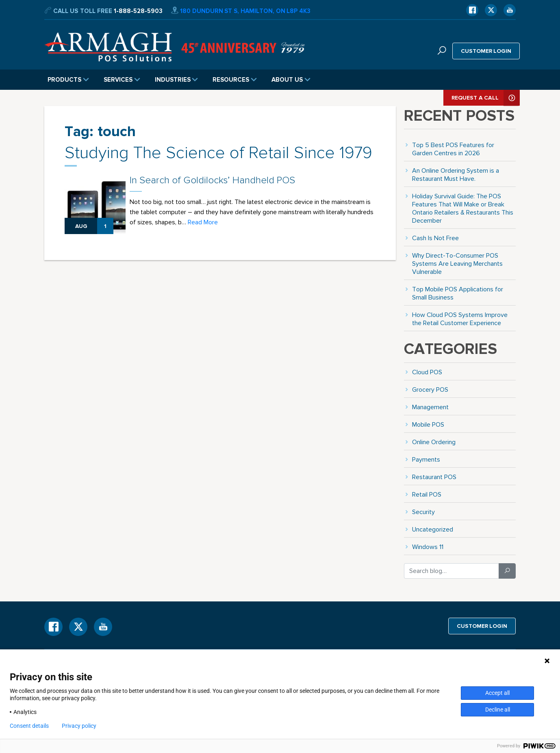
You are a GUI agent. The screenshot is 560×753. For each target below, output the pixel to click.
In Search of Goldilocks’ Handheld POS (212, 180)
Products (68, 80)
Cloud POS (427, 372)
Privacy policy (79, 726)
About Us (291, 80)
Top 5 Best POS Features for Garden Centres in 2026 (453, 149)
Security (423, 512)
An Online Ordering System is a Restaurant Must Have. (456, 175)
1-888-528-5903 (138, 11)
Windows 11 (428, 547)
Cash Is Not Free (435, 238)
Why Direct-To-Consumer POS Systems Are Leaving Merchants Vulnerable (457, 264)
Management (430, 407)
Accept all (497, 693)
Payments (426, 459)
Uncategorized (433, 529)
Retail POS (427, 494)
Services (122, 80)
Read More (203, 222)
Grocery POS (430, 390)
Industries (177, 80)
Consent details (29, 726)
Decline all (498, 710)
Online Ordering (434, 442)
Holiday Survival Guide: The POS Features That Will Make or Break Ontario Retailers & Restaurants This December (463, 208)
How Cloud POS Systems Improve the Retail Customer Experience (460, 319)
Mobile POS (428, 424)
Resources (235, 80)
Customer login (486, 51)
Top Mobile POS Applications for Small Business (458, 293)
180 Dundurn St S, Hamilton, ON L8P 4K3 (241, 11)
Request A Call (486, 98)
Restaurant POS (434, 477)
